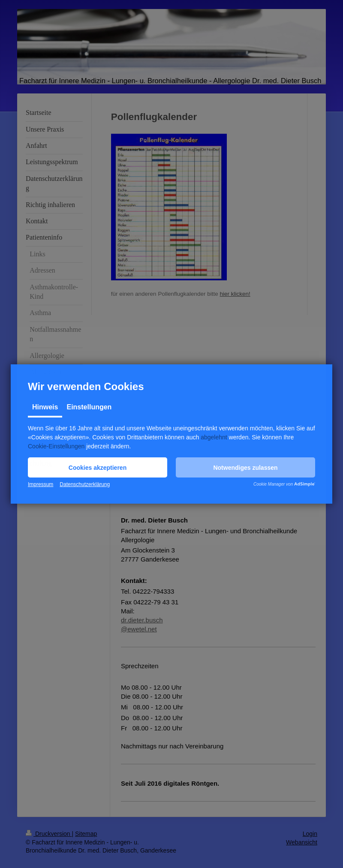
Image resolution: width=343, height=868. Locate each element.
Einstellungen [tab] (89, 407)
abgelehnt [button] (214, 437)
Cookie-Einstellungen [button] (56, 446)
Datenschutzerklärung (85, 484)
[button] (98, 467)
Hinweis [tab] (45, 407)
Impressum (41, 484)
